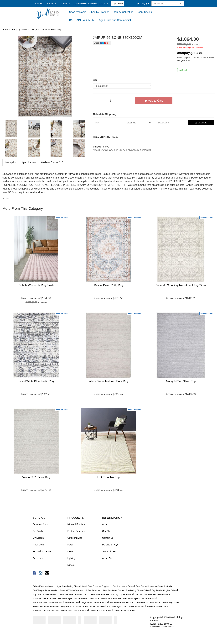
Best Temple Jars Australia (45, 590)
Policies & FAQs (110, 545)
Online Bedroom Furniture (148, 602)
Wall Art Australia (137, 606)
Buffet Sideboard (93, 590)
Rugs (70, 545)
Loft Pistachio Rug (108, 477)
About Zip (107, 558)
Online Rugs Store (170, 602)
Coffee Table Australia (99, 594)
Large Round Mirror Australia (94, 602)
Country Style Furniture (122, 594)
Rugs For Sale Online (71, 606)
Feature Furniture (76, 531)
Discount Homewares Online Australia (153, 594)
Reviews (52, 162)
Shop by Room (78, 12)
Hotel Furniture (72, 602)
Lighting (71, 558)
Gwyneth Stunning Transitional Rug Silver (181, 285)
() (143, 4)
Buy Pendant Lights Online (164, 590)
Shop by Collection (122, 12)
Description (11, 162)
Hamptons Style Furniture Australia (139, 598)
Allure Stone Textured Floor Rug (108, 381)
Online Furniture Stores (43, 586)
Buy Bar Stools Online (114, 590)
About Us (52, 4)
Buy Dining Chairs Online (138, 590)
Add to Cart (154, 101)
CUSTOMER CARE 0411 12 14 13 (90, 4)
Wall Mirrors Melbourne (158, 606)
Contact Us (65, 4)
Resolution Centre (42, 551)
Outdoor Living (75, 538)
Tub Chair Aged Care (117, 606)
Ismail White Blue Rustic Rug (36, 381)
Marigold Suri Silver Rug (181, 381)
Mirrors (71, 565)
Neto (172, 627)
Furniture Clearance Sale (44, 598)
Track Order (39, 545)
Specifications (29, 162)
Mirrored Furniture (77, 524)
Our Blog (40, 4)
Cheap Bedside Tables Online (72, 594)
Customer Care (40, 524)
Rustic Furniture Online (94, 606)
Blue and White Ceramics (71, 590)
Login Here (117, 4)
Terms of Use (109, 551)
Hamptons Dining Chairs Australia (105, 598)
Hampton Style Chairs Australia (73, 598)
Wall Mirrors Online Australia (46, 610)
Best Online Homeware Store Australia (154, 586)
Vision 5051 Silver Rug (36, 477)
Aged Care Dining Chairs (68, 586)
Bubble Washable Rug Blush (36, 285)
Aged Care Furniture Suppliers (96, 586)
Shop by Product (99, 12)
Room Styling (144, 12)
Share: (102, 43)
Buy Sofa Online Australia (44, 594)
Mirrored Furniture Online (122, 602)
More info (190, 53)
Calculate (201, 123)
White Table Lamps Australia (74, 610)
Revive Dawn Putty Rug (108, 285)
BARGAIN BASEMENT (82, 20)
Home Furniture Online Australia (48, 602)
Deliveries (38, 558)
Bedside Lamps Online (123, 586)
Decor (70, 551)
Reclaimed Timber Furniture (46, 606)
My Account (38, 538)
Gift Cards (38, 531)
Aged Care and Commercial (115, 20)
